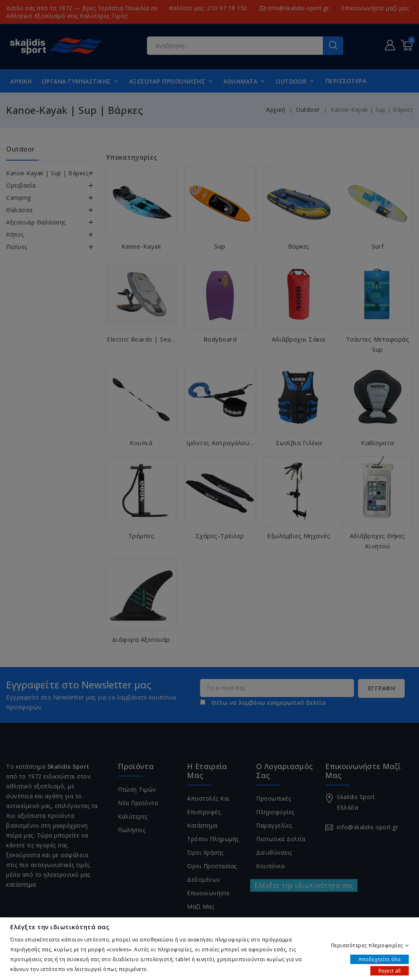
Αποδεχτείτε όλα (380, 959)
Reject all (390, 970)
